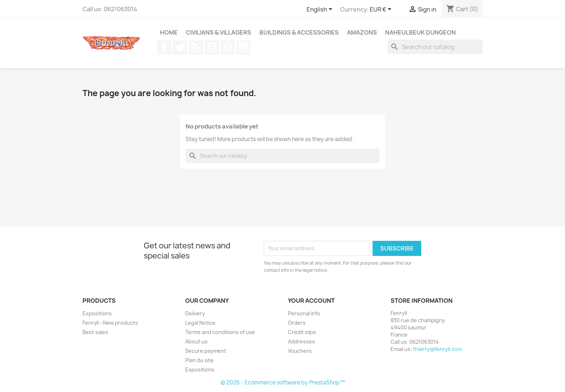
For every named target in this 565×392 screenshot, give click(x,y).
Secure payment (206, 351)
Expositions (97, 313)
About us (196, 341)
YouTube (212, 48)
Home (169, 32)
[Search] (435, 47)
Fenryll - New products (110, 323)
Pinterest (228, 48)
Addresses (301, 341)
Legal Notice (200, 323)
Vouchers (300, 351)
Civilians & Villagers (219, 32)
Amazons (362, 32)
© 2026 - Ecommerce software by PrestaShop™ (283, 382)
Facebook (164, 48)
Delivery (195, 313)
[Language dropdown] (321, 10)
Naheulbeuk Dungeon (421, 32)
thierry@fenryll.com (437, 349)
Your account (311, 301)
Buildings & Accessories (299, 32)
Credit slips (302, 332)
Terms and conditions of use (220, 332)
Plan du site (199, 360)
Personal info (304, 313)
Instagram (244, 48)
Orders (297, 323)
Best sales (95, 332)
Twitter (180, 48)
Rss (196, 48)
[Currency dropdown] (382, 10)
